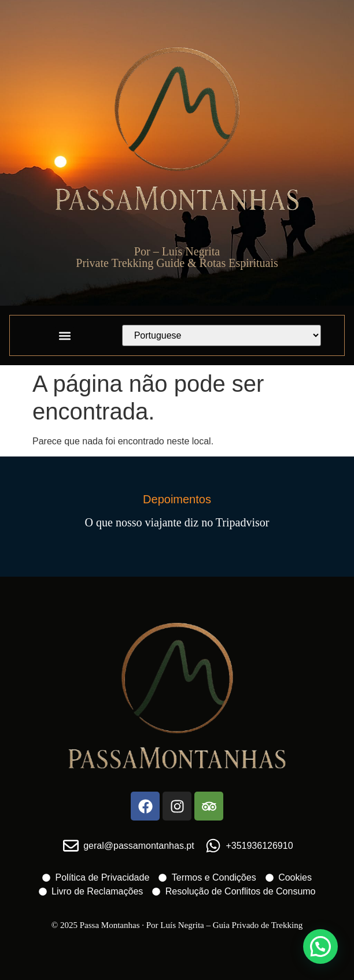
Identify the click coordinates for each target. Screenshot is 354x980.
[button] (64, 335)
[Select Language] (222, 335)
